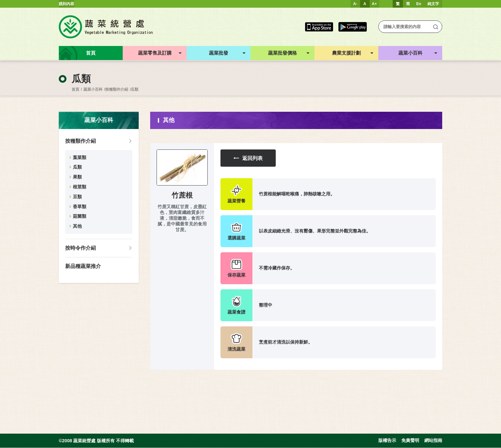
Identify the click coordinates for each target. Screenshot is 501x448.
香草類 (80, 207)
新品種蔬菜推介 (83, 266)
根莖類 (80, 187)
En (419, 4)
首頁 (75, 89)
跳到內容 (66, 4)
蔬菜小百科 (93, 89)
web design (10, 445)
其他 (77, 226)
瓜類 (135, 89)
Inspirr (31, 445)
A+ (374, 4)
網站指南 (433, 441)
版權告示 (387, 441)
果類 (77, 177)
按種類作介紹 (117, 89)
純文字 (433, 4)
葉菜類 (80, 157)
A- (355, 4)
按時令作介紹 (81, 248)
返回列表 (249, 158)
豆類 (77, 197)
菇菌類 (80, 216)
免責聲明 (410, 441)
